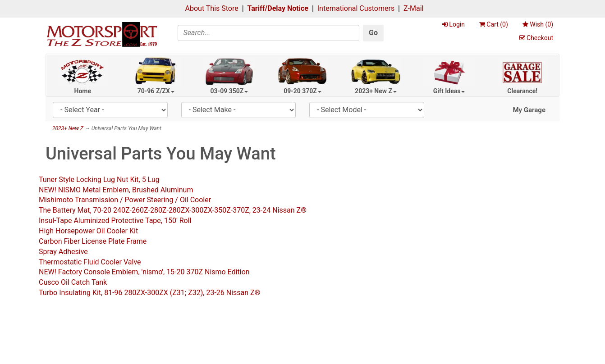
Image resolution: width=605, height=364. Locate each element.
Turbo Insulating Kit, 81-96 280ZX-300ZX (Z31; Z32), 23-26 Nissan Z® (149, 293)
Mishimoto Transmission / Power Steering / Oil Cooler (125, 200)
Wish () (538, 24)
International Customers (356, 8)
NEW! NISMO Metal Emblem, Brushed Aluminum (116, 190)
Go (373, 33)
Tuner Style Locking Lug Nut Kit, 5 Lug (99, 180)
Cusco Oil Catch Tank (73, 282)
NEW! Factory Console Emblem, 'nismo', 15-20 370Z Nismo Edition (144, 272)
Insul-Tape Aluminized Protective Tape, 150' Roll (115, 221)
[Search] (269, 33)
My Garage (529, 110)
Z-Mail (413, 8)
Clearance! (522, 91)
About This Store (212, 8)
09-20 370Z (302, 91)
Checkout (536, 38)
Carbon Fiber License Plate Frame (93, 241)
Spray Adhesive (63, 252)
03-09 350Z (229, 91)
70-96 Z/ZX (156, 91)
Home (83, 91)
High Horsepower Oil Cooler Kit (88, 231)
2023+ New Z (376, 91)
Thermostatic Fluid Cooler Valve (90, 262)
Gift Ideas (449, 91)
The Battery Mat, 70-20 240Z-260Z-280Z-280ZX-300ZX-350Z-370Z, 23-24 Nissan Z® (173, 210)
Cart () (494, 24)
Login (454, 24)
